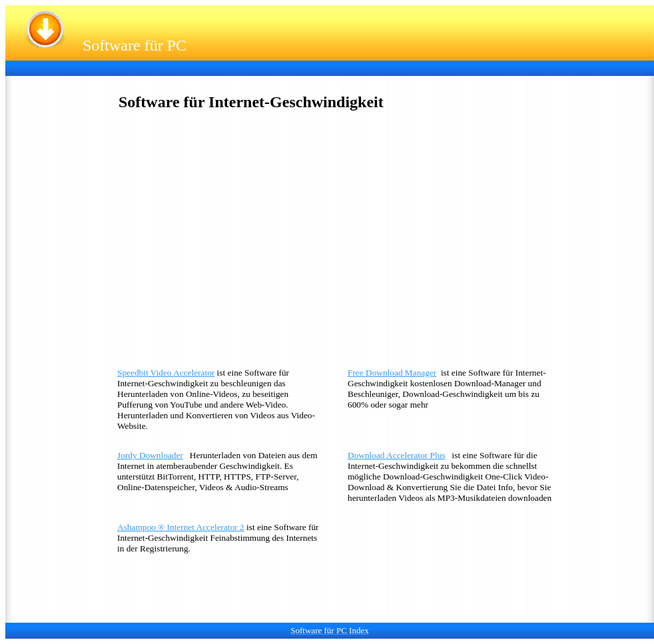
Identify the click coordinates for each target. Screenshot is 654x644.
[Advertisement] (254, 67)
